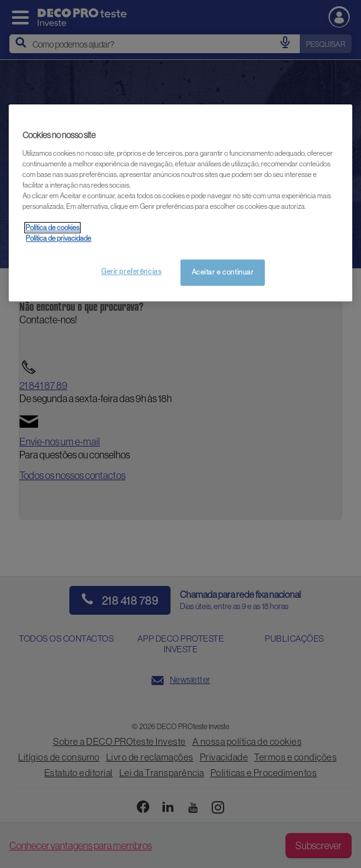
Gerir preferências (131, 271)
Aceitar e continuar (223, 272)
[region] (180, 203)
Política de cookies (52, 228)
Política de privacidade (58, 238)
